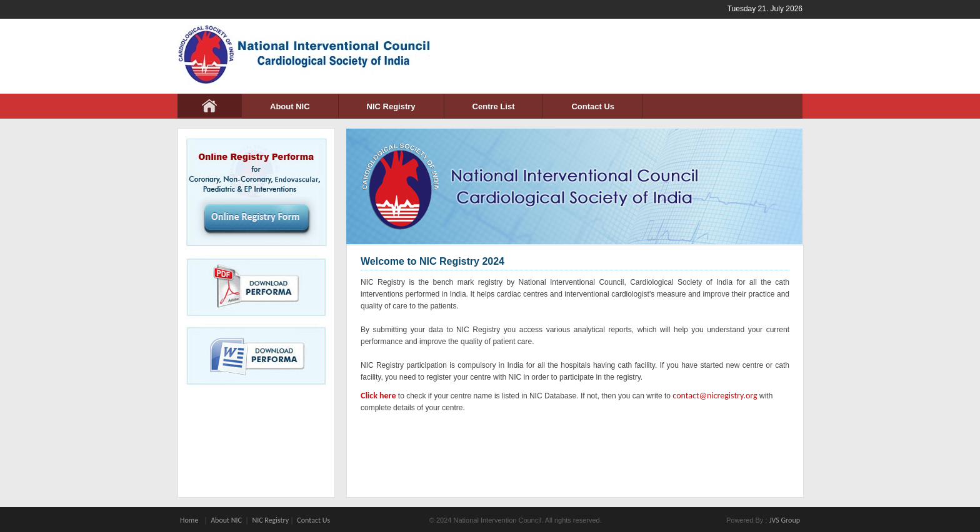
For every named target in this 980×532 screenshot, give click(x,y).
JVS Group (785, 520)
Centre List (494, 106)
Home (189, 520)
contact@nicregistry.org (715, 396)
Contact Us (593, 106)
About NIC (290, 106)
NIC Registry (391, 106)
